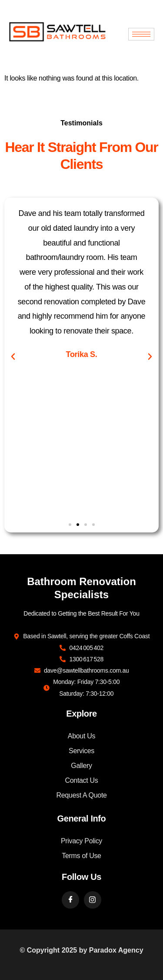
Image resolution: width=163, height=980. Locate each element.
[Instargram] (93, 900)
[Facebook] (70, 900)
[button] (13, 357)
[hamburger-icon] (141, 34)
